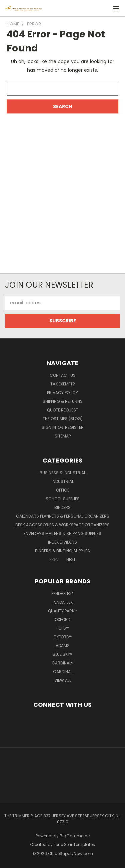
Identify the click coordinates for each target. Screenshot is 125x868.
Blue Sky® (62, 654)
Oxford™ (63, 637)
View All (63, 680)
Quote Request (63, 410)
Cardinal (63, 672)
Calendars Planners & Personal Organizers (63, 516)
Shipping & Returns (63, 401)
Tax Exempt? (63, 384)
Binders (62, 507)
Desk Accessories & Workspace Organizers (62, 525)
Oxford (62, 620)
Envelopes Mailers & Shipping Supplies (62, 533)
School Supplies (63, 499)
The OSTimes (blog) (63, 419)
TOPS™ (62, 628)
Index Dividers (62, 542)
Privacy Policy (62, 393)
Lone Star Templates (74, 844)
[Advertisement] (62, 189)
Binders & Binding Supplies (62, 551)
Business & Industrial (63, 473)
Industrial (63, 481)
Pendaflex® (62, 594)
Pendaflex (63, 602)
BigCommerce (75, 836)
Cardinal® (62, 663)
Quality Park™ (63, 611)
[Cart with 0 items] (105, 9)
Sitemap (63, 436)
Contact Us (63, 375)
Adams (63, 646)
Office (63, 490)
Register (74, 427)
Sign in (49, 427)
